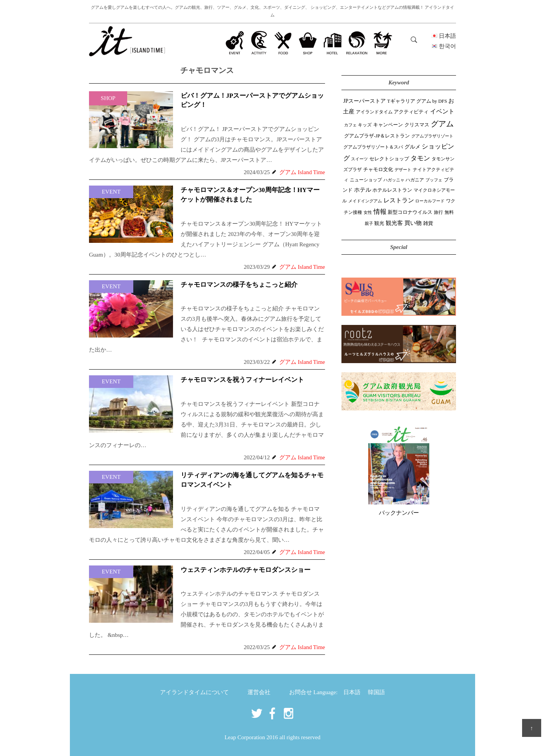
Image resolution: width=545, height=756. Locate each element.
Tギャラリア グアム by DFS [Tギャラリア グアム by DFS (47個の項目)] (417, 101)
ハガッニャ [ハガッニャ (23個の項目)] (394, 180)
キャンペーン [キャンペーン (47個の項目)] (388, 125)
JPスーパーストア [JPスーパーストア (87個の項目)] (365, 101)
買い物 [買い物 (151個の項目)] (413, 223)
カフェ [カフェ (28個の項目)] (350, 125)
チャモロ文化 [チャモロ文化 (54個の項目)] (378, 170)
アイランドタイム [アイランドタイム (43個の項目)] (374, 112)
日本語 (352, 692)
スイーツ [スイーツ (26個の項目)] (359, 159)
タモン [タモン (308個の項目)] (420, 158)
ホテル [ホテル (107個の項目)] (363, 190)
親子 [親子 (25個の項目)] (369, 223)
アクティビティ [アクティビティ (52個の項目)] (411, 112)
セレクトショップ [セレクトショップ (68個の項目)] (389, 159)
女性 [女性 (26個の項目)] (368, 212)
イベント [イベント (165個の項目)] (442, 111)
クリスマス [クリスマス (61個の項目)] (417, 125)
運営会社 (259, 692)
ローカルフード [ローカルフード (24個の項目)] (430, 201)
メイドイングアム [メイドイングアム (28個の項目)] (365, 201)
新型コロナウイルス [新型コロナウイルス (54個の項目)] (410, 212)
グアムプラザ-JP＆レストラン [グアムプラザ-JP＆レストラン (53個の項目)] (377, 136)
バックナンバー (399, 513)
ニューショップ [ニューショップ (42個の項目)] (366, 180)
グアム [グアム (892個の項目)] (442, 124)
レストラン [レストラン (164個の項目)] (399, 200)
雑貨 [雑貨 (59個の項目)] (428, 223)
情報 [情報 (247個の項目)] (380, 212)
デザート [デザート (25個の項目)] (403, 170)
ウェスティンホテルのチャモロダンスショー (246, 570)
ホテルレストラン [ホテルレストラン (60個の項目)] (392, 190)
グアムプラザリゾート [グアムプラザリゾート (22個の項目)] (432, 136)
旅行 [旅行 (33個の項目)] (438, 212)
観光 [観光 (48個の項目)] (379, 223)
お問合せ (301, 692)
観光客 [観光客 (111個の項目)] (394, 223)
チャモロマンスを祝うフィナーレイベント (242, 380)
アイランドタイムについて (194, 692)
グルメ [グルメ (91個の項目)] (412, 147)
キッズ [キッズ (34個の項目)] (365, 125)
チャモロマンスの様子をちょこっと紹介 (239, 285)
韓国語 (376, 692)
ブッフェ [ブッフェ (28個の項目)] (434, 180)
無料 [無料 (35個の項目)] (449, 212)
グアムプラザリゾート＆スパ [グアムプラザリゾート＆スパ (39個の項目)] (373, 147)
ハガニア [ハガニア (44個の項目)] (415, 180)
